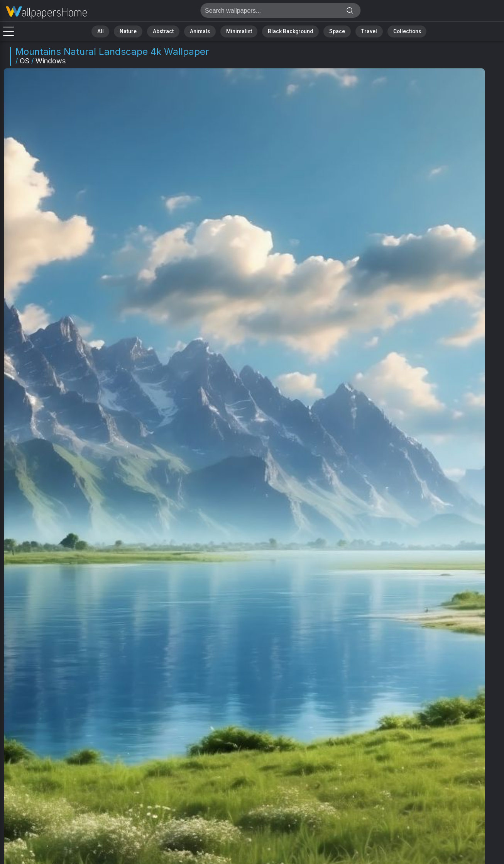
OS (25, 61)
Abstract (173, 31)
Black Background (286, 31)
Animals (205, 31)
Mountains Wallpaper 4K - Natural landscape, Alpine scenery (46, 13)
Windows (51, 61)
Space (329, 31)
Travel (357, 31)
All (116, 31)
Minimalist (240, 31)
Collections (391, 31)
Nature (141, 31)
